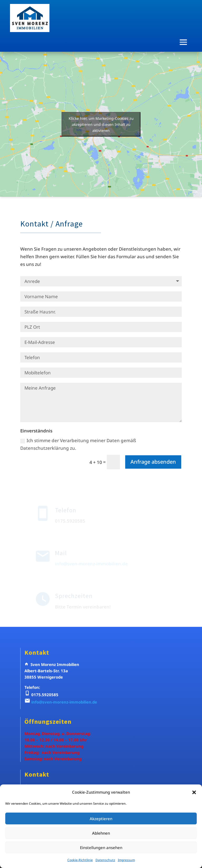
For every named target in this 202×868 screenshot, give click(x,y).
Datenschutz (105, 860)
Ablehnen (101, 833)
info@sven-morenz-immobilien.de (64, 702)
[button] (194, 792)
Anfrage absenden (153, 462)
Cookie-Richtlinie (80, 860)
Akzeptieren (101, 819)
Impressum (126, 860)
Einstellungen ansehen (101, 848)
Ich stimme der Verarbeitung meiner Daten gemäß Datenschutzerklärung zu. (78, 444)
